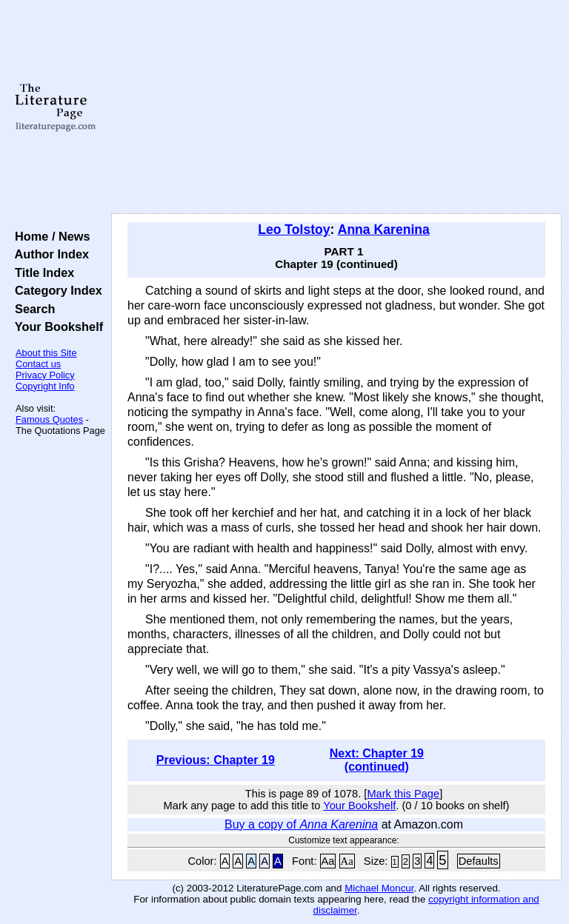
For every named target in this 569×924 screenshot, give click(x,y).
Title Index (41, 272)
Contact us (38, 364)
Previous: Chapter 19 (216, 760)
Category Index (55, 290)
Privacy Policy (45, 375)
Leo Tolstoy (294, 230)
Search (31, 309)
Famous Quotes (49, 419)
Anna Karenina (384, 230)
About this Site (46, 353)
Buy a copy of (301, 824)
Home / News (49, 236)
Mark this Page (403, 794)
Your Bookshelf (56, 327)
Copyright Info (45, 386)
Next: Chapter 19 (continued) (377, 760)
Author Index (49, 254)
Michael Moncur (379, 888)
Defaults (479, 861)
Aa (328, 861)
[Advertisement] (337, 107)
